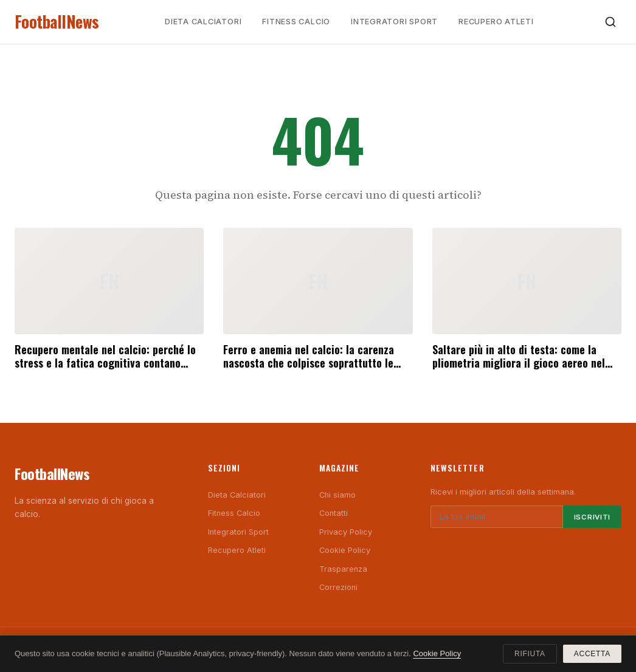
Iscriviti (592, 517)
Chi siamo (337, 495)
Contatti (334, 513)
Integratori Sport (394, 22)
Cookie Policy (345, 550)
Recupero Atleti (496, 22)
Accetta (592, 654)
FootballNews (57, 22)
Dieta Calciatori (203, 22)
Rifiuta (530, 654)
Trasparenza (343, 569)
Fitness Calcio (296, 22)
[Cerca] (610, 22)
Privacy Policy (346, 532)
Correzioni (338, 587)
